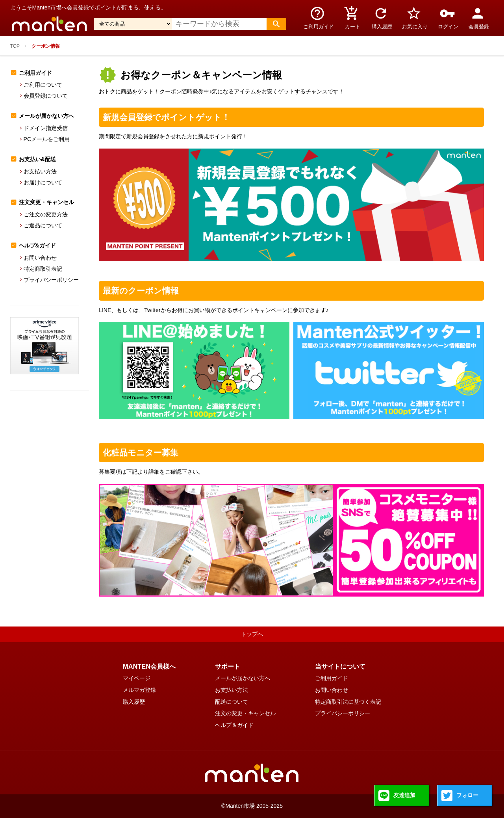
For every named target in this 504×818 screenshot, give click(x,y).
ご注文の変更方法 (46, 214)
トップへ (252, 634)
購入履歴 (134, 702)
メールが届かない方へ (46, 116)
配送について (232, 702)
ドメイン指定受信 (46, 128)
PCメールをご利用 (47, 139)
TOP (15, 46)
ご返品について (43, 225)
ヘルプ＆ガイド (234, 725)
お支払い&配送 (37, 159)
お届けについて (43, 182)
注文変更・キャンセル (46, 202)
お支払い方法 (40, 171)
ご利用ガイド (35, 73)
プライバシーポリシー (51, 280)
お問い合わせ (40, 258)
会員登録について (46, 96)
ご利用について (43, 85)
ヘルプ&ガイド (37, 245)
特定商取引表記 (43, 269)
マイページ (137, 678)
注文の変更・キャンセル (245, 713)
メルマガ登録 (139, 690)
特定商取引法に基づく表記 (348, 702)
